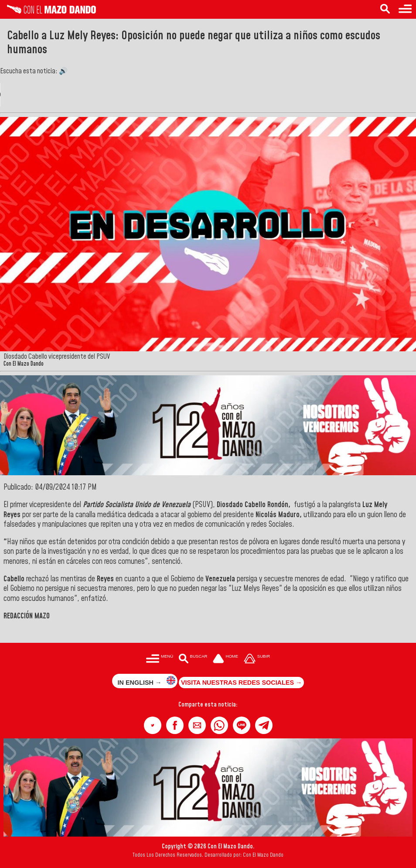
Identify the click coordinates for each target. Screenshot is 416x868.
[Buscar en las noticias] (385, 9)
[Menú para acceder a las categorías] (405, 9)
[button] (153, 725)
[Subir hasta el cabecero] (257, 659)
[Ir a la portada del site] (225, 659)
